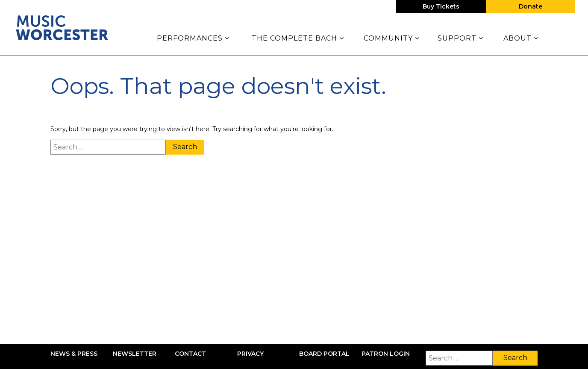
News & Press (74, 354)
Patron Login (386, 354)
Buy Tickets (441, 6)
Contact (190, 354)
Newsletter (135, 354)
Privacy (250, 354)
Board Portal (324, 354)
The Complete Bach (298, 38)
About (521, 38)
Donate (531, 6)
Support (460, 38)
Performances (193, 38)
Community (392, 38)
